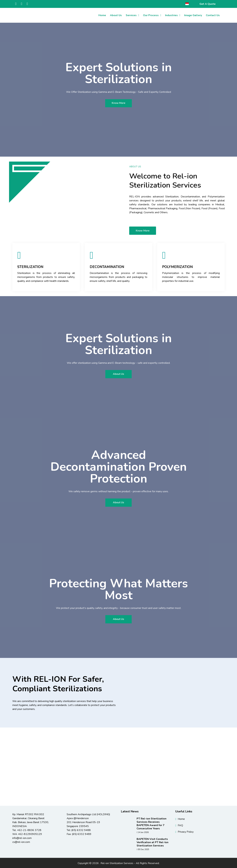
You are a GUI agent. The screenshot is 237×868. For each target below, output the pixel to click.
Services (131, 15)
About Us (116, 15)
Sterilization (31, 267)
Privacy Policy (186, 831)
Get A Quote (208, 4)
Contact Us (213, 15)
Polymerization (178, 267)
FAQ (180, 825)
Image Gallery (193, 15)
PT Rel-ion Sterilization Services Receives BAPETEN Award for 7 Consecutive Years (151, 823)
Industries (171, 15)
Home (102, 15)
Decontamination (107, 267)
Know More (119, 103)
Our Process (151, 15)
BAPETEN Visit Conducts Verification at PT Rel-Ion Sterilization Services (152, 842)
